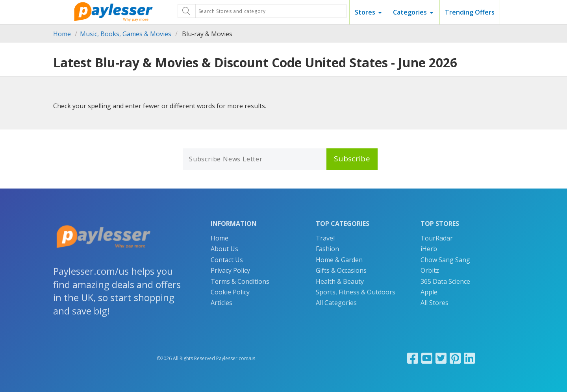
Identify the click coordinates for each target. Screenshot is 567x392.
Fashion (327, 249)
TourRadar (437, 238)
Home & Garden (339, 260)
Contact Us (227, 260)
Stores (365, 12)
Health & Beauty (340, 281)
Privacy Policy (230, 270)
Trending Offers (470, 12)
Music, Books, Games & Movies (126, 34)
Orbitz (430, 270)
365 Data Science (445, 281)
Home (62, 34)
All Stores (435, 303)
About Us (224, 249)
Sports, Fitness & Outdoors (356, 292)
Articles (221, 303)
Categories (410, 12)
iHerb (429, 249)
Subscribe (352, 159)
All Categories (336, 303)
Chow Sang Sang (445, 260)
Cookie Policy (230, 292)
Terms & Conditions (240, 281)
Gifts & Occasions (341, 270)
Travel (325, 238)
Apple (429, 292)
